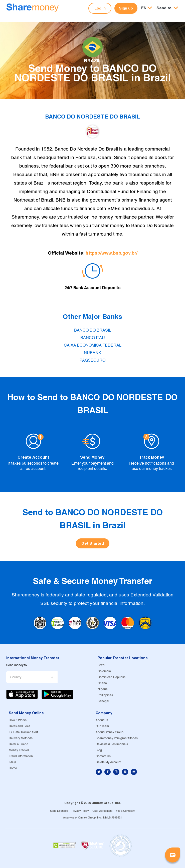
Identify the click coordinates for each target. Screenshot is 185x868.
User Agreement (102, 811)
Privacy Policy (80, 811)
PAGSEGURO (93, 360)
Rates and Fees (20, 726)
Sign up (126, 8)
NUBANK (93, 353)
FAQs (12, 762)
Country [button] (16, 677)
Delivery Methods (21, 738)
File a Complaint (126, 811)
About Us (102, 720)
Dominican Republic (112, 677)
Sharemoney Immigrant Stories (117, 738)
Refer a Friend (19, 744)
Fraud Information (21, 756)
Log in (100, 8)
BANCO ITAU (93, 338)
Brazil (102, 665)
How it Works (18, 720)
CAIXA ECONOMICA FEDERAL (93, 345)
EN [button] (144, 8)
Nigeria (103, 689)
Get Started (93, 543)
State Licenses (59, 811)
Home (13, 768)
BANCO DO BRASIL (93, 330)
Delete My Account (108, 762)
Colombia (104, 671)
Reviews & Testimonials (112, 744)
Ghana (102, 683)
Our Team (102, 726)
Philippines (105, 695)
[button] (167, 8)
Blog (99, 750)
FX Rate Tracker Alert (23, 732)
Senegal (103, 701)
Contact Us (103, 756)
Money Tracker (19, 750)
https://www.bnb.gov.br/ (112, 253)
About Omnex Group (110, 732)
